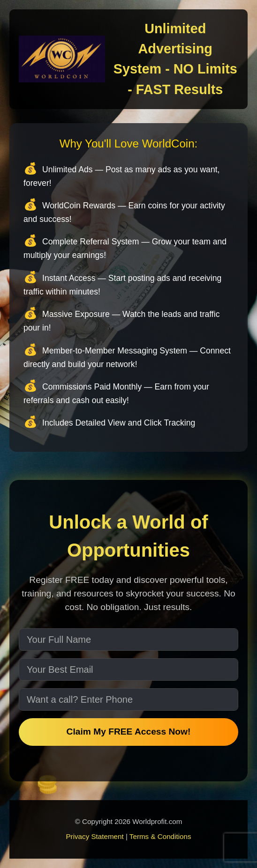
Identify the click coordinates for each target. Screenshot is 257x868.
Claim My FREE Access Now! (129, 732)
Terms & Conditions (160, 836)
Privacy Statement (94, 836)
